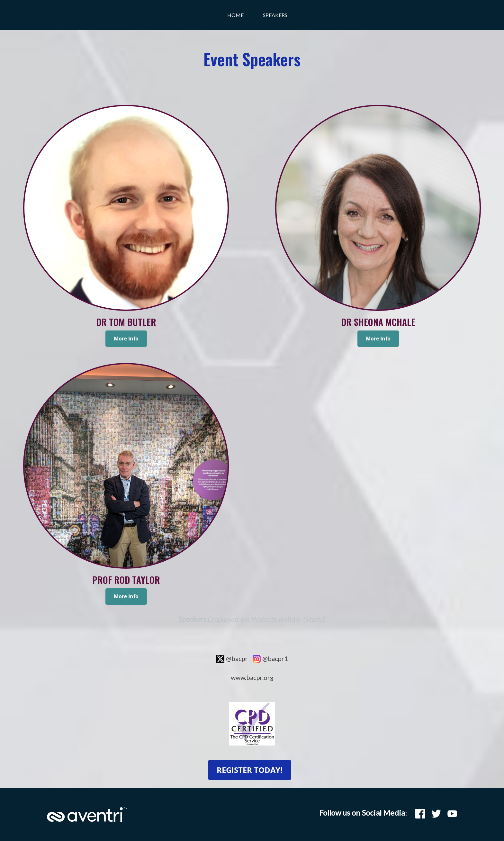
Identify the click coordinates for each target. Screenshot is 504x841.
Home (235, 15)
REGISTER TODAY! (250, 770)
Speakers (275, 15)
